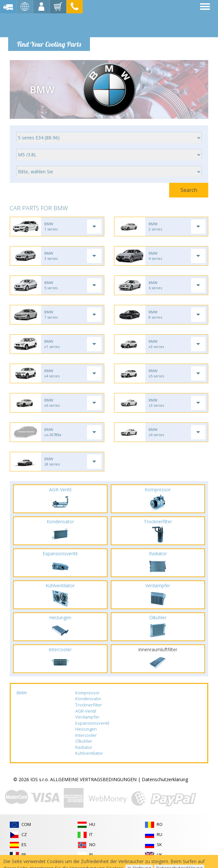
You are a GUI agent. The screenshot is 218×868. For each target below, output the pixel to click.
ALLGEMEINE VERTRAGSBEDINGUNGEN (93, 779)
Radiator (84, 747)
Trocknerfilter (89, 705)
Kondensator (88, 699)
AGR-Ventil (86, 711)
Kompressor (87, 693)
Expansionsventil (92, 723)
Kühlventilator (89, 753)
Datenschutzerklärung (165, 779)
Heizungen (86, 729)
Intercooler (86, 735)
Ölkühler (84, 741)
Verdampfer (87, 717)
